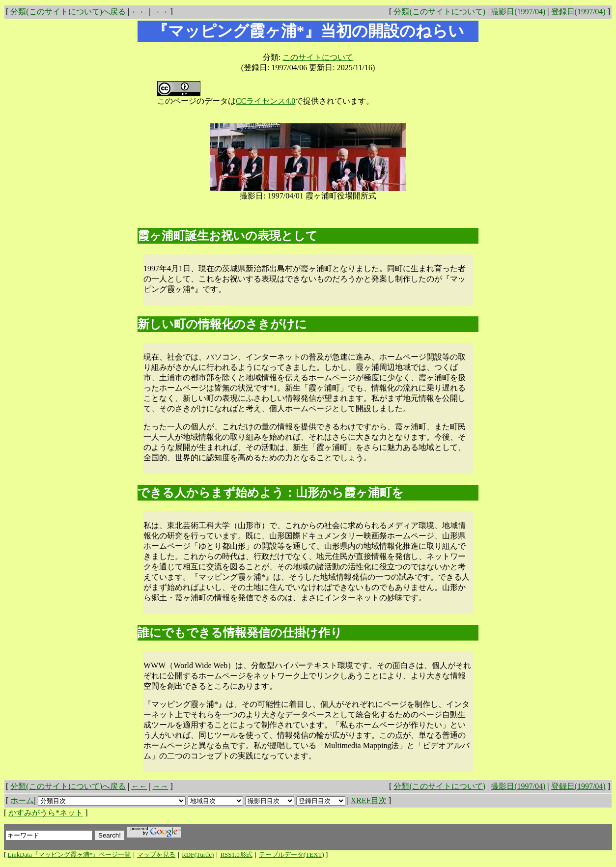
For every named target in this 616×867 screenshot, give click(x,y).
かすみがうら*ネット (46, 813)
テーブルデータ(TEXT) (292, 854)
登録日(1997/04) (578, 12)
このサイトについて (318, 57)
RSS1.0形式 (236, 854)
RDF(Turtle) (198, 854)
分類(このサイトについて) (439, 12)
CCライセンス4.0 (266, 101)
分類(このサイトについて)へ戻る (68, 12)
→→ (160, 12)
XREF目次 (369, 800)
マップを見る (156, 854)
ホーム (22, 800)
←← (139, 12)
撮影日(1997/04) (518, 12)
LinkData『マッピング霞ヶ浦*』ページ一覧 (70, 854)
